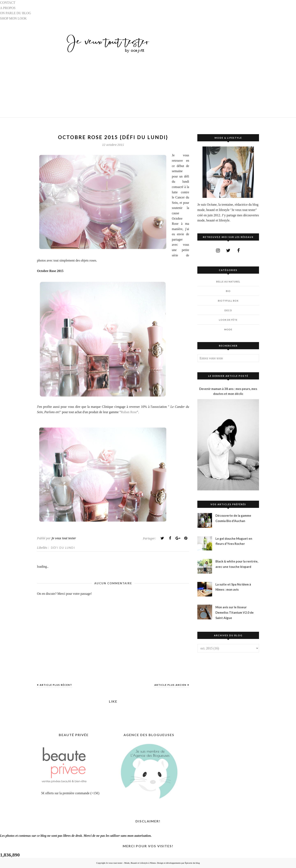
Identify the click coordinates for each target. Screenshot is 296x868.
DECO (228, 310)
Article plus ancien (170, 685)
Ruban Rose (129, 412)
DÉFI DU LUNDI (63, 548)
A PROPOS (8, 8)
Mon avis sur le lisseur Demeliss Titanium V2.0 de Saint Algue (235, 612)
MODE (228, 329)
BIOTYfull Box (228, 301)
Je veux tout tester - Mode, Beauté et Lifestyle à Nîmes (131, 863)
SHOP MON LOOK (13, 18)
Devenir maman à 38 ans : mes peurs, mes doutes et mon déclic (228, 391)
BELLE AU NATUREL (228, 282)
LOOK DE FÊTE (228, 320)
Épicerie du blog (192, 863)
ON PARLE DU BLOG (16, 13)
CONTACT (8, 3)
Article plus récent (56, 685)
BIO (228, 291)
